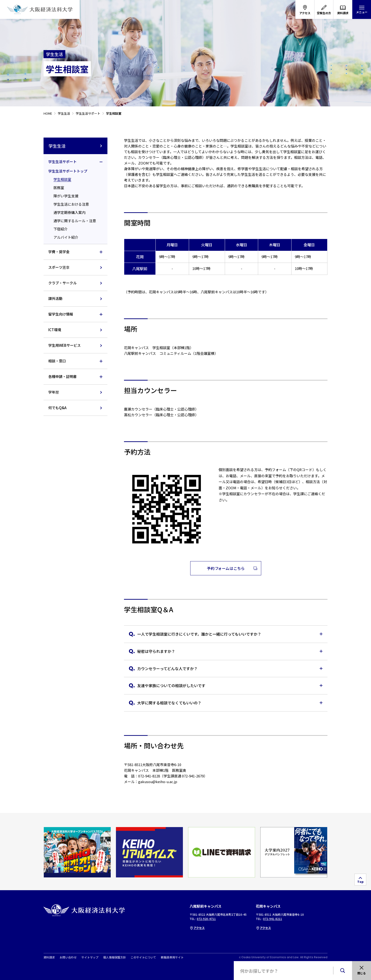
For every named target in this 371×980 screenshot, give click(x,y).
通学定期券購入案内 (69, 212)
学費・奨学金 (59, 252)
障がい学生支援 (66, 196)
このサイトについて (143, 957)
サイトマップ (90, 957)
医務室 (59, 188)
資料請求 (49, 957)
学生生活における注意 (71, 204)
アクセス (197, 928)
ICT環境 (55, 330)
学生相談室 (62, 179)
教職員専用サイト (172, 957)
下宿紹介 (61, 229)
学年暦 (54, 392)
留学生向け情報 (61, 314)
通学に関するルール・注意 (75, 221)
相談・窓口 (57, 361)
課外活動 (55, 298)
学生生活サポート (62, 162)
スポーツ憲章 (59, 267)
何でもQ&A (57, 408)
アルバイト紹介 (66, 237)
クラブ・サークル (62, 283)
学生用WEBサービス (64, 345)
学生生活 (76, 146)
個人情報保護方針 (115, 957)
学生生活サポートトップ (68, 171)
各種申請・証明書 (62, 376)
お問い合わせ (68, 957)
